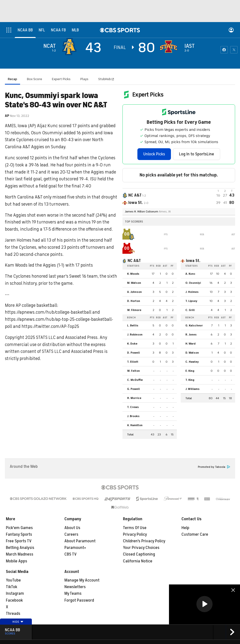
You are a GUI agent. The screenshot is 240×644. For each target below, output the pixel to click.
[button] (204, 604)
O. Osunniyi (193, 283)
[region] (204, 604)
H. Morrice (134, 398)
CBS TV (71, 554)
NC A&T (134, 261)
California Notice (138, 561)
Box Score (35, 79)
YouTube (13, 580)
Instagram (15, 594)
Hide (18, 622)
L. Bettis (133, 325)
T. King (190, 380)
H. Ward (190, 344)
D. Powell (133, 353)
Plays (84, 79)
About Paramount (80, 541)
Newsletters (75, 587)
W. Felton (133, 371)
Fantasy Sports (19, 534)
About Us (72, 528)
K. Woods (133, 274)
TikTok (12, 587)
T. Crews (133, 407)
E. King (190, 371)
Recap (12, 79)
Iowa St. (193, 261)
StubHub (106, 79)
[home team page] (170, 47)
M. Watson (134, 283)
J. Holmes (192, 292)
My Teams (73, 594)
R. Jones (191, 334)
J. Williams (192, 389)
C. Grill (190, 310)
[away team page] (71, 47)
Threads (13, 614)
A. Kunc (190, 274)
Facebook (14, 600)
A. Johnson (134, 292)
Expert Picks (61, 79)
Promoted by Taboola (214, 467)
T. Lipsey (191, 301)
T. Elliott (133, 362)
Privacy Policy (135, 534)
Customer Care (195, 534)
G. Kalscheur (194, 325)
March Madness (20, 554)
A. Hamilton (135, 425)
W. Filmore (134, 310)
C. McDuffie (135, 380)
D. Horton (134, 301)
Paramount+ (75, 548)
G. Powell (133, 389)
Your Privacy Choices (141, 548)
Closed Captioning (139, 554)
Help (185, 528)
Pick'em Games (19, 528)
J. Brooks (133, 416)
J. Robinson (135, 334)
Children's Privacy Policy (144, 541)
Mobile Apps (17, 561)
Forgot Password (79, 600)
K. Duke (132, 344)
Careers (71, 534)
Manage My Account (82, 580)
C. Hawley (192, 362)
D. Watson (192, 353)
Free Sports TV (19, 541)
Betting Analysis (20, 548)
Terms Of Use (135, 528)
